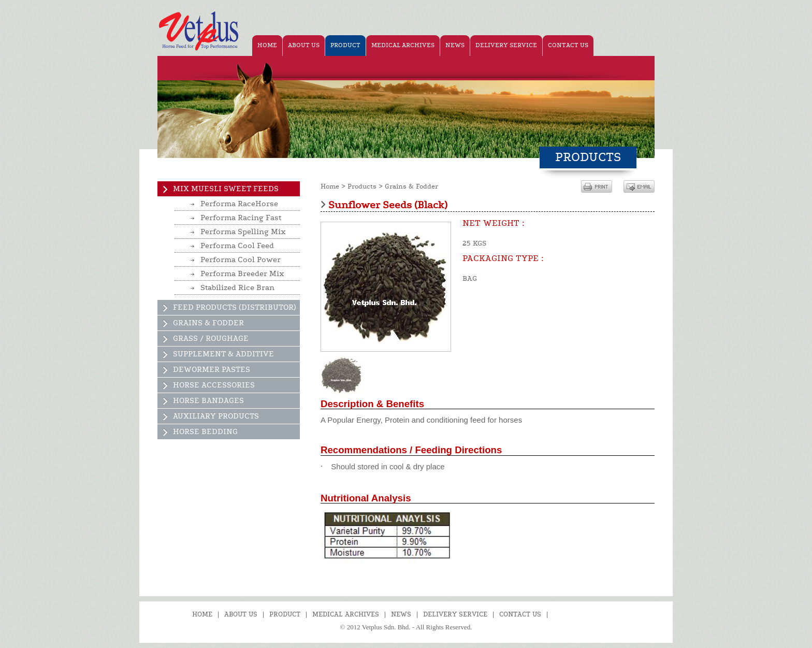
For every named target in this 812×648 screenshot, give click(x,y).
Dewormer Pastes (212, 370)
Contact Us (520, 614)
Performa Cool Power (241, 260)
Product (285, 614)
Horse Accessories (214, 385)
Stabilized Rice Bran (237, 288)
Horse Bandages (208, 401)
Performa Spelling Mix (243, 232)
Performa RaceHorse (239, 204)
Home (330, 186)
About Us (241, 614)
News (401, 614)
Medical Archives (346, 614)
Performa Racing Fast (241, 218)
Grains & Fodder (208, 323)
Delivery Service (455, 614)
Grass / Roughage (211, 339)
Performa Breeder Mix (242, 274)
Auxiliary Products (216, 416)
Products (362, 186)
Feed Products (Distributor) (235, 307)
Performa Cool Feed (237, 246)
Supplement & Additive (223, 354)
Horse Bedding (205, 432)
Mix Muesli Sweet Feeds (226, 189)
